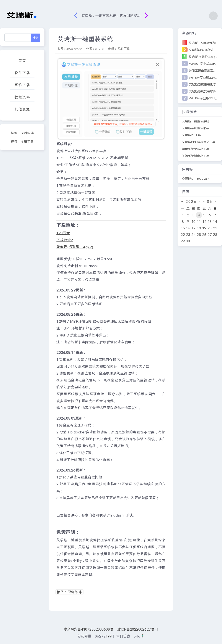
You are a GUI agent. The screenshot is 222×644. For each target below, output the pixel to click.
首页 (22, 61)
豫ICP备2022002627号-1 (138, 629)
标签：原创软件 (22, 133)
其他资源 (22, 109)
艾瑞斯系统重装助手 (202, 84)
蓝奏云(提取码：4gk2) (75, 247)
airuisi (99, 49)
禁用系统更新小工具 (196, 149)
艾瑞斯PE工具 (191, 135)
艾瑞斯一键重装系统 (202, 43)
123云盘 (63, 233)
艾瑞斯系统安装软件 (202, 91)
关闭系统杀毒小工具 (196, 156)
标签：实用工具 (22, 142)
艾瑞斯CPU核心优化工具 (199, 142)
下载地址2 (65, 240)
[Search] (18, 38)
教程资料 (22, 97)
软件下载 (22, 73)
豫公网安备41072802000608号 (88, 629)
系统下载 (22, 85)
